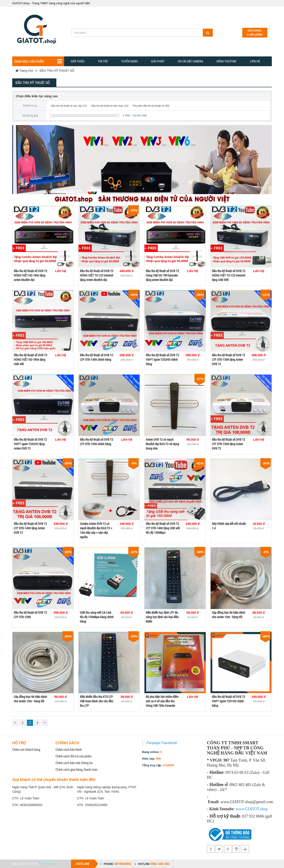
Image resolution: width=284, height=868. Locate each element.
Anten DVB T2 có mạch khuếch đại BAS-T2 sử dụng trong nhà (162, 444)
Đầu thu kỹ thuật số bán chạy (107, 106)
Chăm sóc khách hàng (26, 749)
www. (240, 809)
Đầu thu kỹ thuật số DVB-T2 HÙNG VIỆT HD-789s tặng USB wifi (31, 359)
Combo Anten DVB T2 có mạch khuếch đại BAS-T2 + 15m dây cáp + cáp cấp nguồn (96, 530)
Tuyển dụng (129, 61)
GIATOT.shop (47, 864)
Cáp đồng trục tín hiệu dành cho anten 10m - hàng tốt (229, 615)
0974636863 (122, 864)
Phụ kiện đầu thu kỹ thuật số (149, 106)
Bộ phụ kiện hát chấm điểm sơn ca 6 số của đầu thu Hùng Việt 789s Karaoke (162, 701)
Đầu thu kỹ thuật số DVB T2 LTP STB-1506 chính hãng (97, 442)
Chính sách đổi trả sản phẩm (74, 756)
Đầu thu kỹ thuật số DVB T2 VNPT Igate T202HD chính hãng (162, 359)
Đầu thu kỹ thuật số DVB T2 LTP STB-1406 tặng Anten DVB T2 (30, 528)
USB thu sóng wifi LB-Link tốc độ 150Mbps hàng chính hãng (97, 617)
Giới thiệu (78, 61)
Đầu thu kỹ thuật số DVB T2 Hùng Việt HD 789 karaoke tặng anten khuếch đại (162, 275)
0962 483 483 (160, 864)
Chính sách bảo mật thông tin (74, 763)
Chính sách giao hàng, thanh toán (76, 769)
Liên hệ (255, 61)
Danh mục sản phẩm (38, 61)
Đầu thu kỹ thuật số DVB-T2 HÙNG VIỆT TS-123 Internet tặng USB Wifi (229, 275)
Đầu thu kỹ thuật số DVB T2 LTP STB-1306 (30, 615)
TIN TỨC (103, 61)
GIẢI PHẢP (158, 61)
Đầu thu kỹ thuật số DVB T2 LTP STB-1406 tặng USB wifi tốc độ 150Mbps (163, 528)
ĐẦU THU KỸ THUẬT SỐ (57, 71)
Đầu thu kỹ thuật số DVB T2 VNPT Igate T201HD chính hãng (229, 701)
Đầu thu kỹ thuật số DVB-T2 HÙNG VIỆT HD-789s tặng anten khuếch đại (31, 275)
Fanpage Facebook (162, 743)
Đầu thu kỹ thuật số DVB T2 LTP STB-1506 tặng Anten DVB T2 (229, 444)
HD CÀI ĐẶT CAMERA (190, 61)
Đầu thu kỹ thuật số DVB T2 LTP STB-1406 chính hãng (97, 357)
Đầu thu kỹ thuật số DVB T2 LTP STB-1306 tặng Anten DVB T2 (229, 359)
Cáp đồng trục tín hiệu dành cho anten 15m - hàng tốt (30, 699)
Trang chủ (24, 71)
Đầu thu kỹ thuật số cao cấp (66, 106)
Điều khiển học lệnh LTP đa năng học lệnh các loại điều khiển (162, 617)
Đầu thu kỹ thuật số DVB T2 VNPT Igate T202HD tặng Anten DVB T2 (30, 444)
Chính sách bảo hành (69, 749)
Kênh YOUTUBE (227, 61)
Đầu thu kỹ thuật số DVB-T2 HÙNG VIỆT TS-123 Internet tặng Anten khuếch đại (97, 275)
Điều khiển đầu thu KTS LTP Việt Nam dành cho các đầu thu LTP (97, 701)
